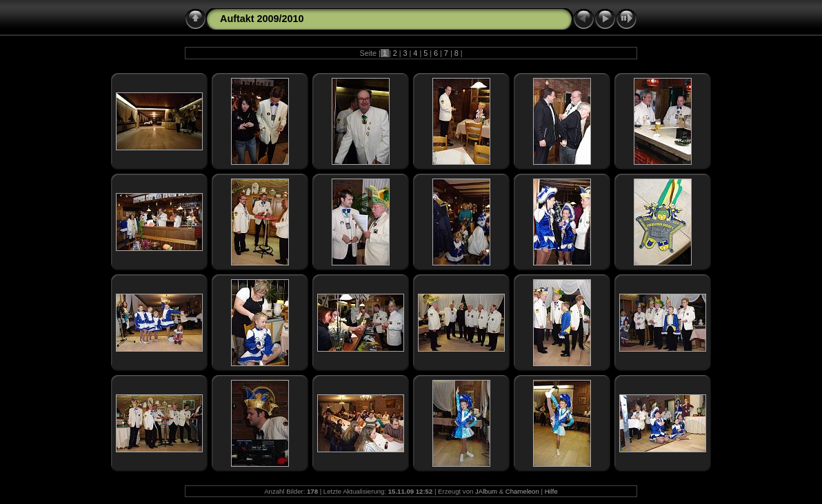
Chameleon (522, 491)
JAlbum (486, 491)
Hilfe (551, 491)
